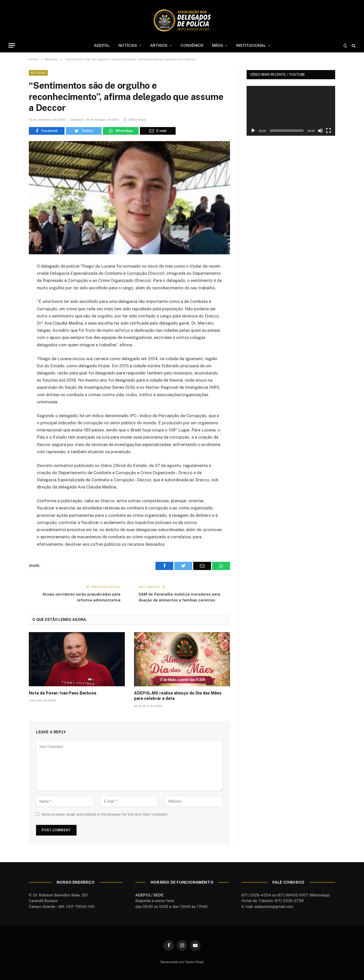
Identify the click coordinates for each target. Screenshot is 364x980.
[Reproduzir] (253, 131)
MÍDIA (218, 45)
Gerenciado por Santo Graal (182, 962)
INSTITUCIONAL (251, 45)
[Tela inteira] (329, 131)
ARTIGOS (159, 45)
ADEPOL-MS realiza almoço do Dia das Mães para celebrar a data (178, 696)
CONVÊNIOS (192, 45)
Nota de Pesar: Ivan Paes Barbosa (63, 693)
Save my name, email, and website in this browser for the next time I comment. (105, 814)
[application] (291, 111)
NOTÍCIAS (128, 45)
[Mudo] (320, 131)
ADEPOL (102, 45)
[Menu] (12, 45)
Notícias (38, 73)
